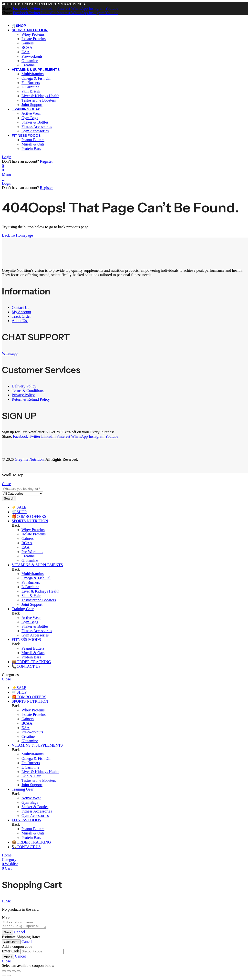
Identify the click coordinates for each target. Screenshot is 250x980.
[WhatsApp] (79, 8)
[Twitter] (34, 8)
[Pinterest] (63, 8)
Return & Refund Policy (31, 399)
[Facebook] (21, 8)
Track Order (21, 316)
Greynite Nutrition (29, 459)
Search (9, 498)
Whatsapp (10, 353)
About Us (20, 321)
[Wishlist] (3, 166)
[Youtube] (111, 8)
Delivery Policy (25, 386)
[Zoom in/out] (4, 973)
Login (7, 157)
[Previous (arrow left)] (4, 977)
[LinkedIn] (48, 8)
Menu (6, 174)
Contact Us (21, 308)
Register (46, 161)
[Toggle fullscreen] (9, 973)
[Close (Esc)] (19, 973)
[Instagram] (96, 8)
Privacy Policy (23, 395)
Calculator (11, 943)
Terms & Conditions (28, 391)
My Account (21, 312)
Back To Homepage (17, 235)
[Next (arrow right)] (9, 977)
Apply (8, 958)
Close (6, 484)
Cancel (20, 933)
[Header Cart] (125, 170)
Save (8, 934)
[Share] (14, 973)
